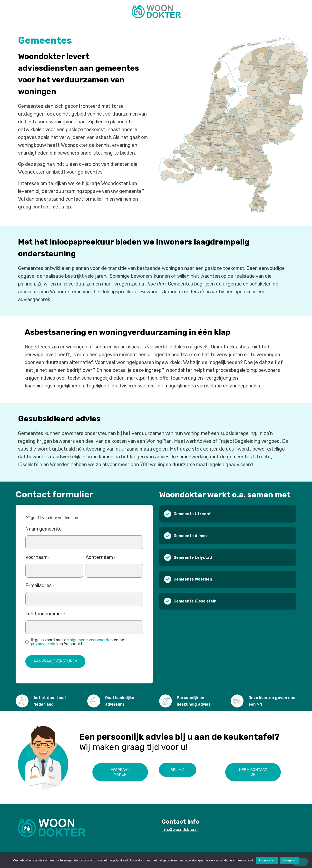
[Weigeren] (299, 862)
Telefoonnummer (45, 613)
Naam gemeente (45, 528)
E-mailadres (40, 585)
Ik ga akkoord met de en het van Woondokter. (78, 641)
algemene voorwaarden (91, 639)
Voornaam (38, 557)
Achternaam (100, 557)
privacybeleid (43, 643)
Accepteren (267, 860)
